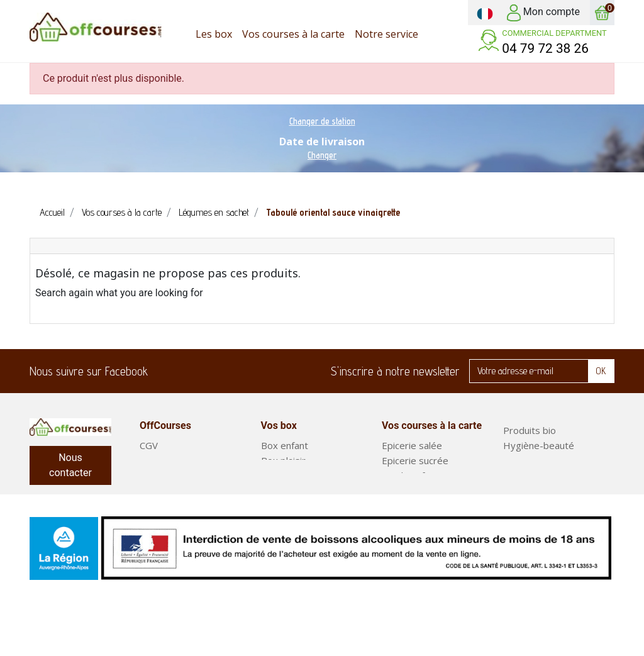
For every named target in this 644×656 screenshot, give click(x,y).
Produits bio (530, 430)
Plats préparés (536, 506)
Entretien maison (540, 460)
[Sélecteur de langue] (485, 13)
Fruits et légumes (541, 475)
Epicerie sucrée (415, 460)
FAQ (149, 460)
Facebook (165, 371)
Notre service (169, 475)
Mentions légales (176, 491)
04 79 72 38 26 (545, 48)
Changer (322, 155)
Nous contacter (70, 465)
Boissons (402, 521)
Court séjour (288, 491)
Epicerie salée (412, 445)
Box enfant (285, 445)
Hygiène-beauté (539, 445)
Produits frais (411, 475)
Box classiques (293, 475)
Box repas (525, 491)
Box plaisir (283, 460)
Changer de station (322, 121)
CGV (149, 445)
